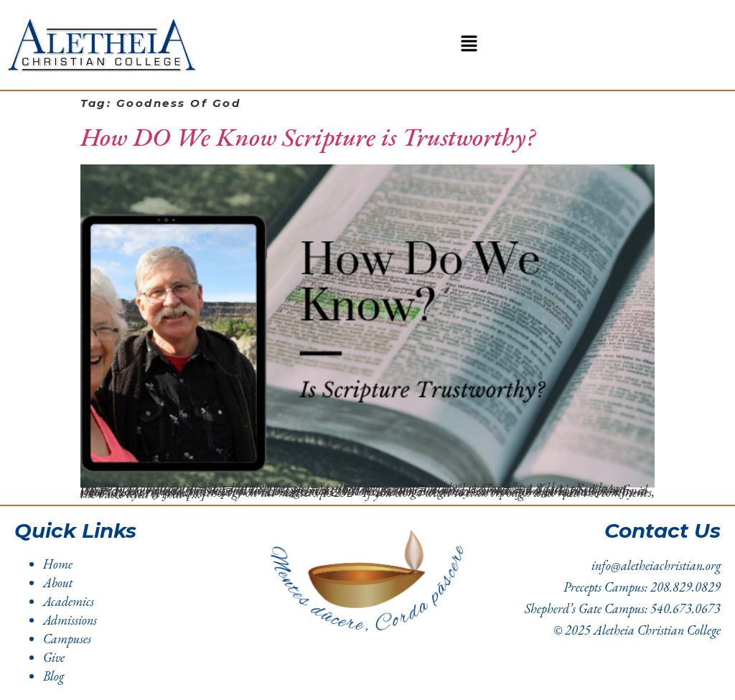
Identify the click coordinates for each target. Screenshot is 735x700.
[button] (469, 45)
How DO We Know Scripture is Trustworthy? (308, 137)
